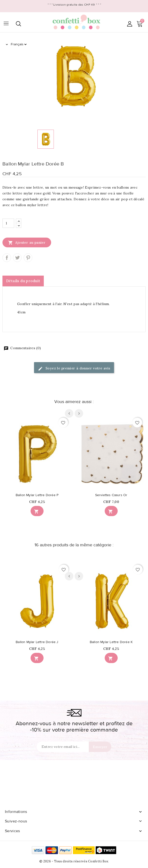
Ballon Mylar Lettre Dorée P (37, 495)
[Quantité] (8, 223)
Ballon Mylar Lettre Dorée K (111, 642)
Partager (7, 258)
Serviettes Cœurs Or (111, 495)
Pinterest (28, 258)
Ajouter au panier (27, 242)
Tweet (17, 258)
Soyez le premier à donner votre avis (74, 369)
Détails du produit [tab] (23, 281)
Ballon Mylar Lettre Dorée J (37, 642)
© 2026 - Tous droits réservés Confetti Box (74, 861)
